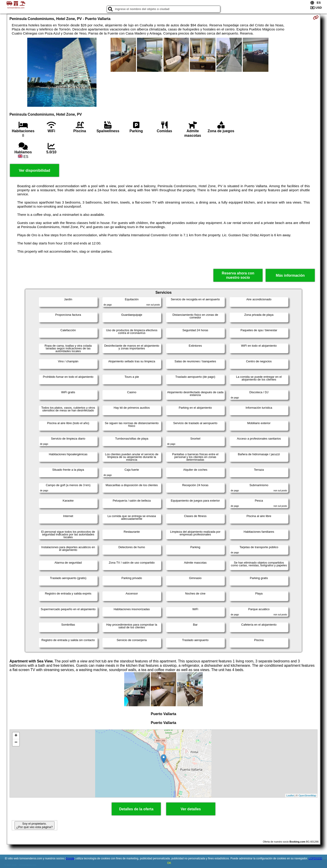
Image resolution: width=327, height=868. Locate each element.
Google (70, 858)
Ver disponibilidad (35, 170)
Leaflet (290, 796)
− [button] (16, 743)
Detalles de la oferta (136, 809)
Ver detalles (191, 809)
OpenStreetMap (307, 796)
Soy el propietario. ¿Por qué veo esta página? (35, 825)
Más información (290, 275)
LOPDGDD (315, 858)
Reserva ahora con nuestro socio (238, 275)
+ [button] (16, 736)
